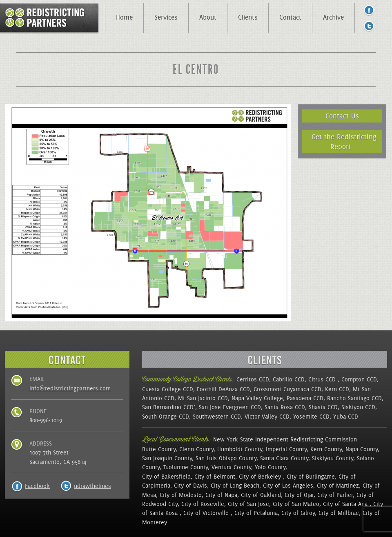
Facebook (37, 486)
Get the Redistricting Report (344, 141)
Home (124, 17)
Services (166, 17)
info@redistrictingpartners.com (70, 388)
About (208, 17)
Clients (248, 17)
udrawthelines (92, 486)
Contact (290, 17)
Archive (333, 17)
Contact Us (342, 116)
